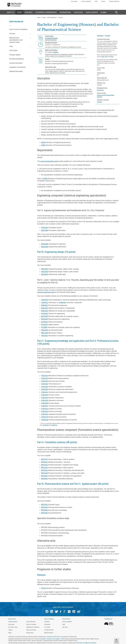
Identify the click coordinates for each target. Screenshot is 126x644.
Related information (16, 71)
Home (39, 18)
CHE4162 (45, 411)
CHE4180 (45, 420)
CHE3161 (45, 392)
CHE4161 (45, 409)
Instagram (47, 612)
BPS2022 (44, 510)
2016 (112, 57)
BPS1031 (44, 465)
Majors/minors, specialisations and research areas (21, 39)
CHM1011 (45, 303)
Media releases (49, 633)
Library (103, 1)
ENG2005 (45, 389)
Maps (10, 633)
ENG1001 (45, 269)
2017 (106, 57)
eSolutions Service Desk (53, 637)
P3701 (43, 588)
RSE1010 (45, 319)
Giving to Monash (114, 1)
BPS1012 (44, 468)
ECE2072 (45, 325)
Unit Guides (13, 50)
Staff (96, 1)
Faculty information (16, 63)
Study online (30, 633)
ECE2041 (45, 322)
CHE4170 (45, 417)
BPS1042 (44, 507)
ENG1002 (45, 272)
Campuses (47, 624)
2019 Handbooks (52, 18)
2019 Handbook (16, 22)
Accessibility (43, 639)
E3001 (43, 142)
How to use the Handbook (18, 29)
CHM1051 (63, 303)
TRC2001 (44, 336)
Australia (99, 102)
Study (44, 18)
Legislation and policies (17, 67)
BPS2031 (44, 476)
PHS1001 (45, 228)
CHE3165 (45, 400)
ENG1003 (45, 274)
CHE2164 (45, 384)
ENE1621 (45, 305)
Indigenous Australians (33, 627)
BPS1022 (44, 470)
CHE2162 (45, 378)
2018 (103, 57)
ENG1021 (45, 308)
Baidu (79, 612)
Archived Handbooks (17, 59)
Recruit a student (31, 624)
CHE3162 (45, 395)
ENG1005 (45, 247)
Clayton (56, 52)
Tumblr (69, 612)
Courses (21, 34)
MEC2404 (45, 333)
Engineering (100, 90)
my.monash (74, 1)
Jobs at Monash (31, 622)
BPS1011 (44, 459)
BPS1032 (44, 473)
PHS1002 (45, 314)
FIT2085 (44, 327)
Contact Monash (49, 630)
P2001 (43, 145)
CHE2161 (45, 376)
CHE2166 (45, 387)
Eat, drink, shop (13, 627)
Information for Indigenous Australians (86, 643)
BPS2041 (44, 479)
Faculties (47, 622)
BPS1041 (44, 505)
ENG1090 (45, 230)
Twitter (56, 612)
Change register (15, 55)
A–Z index (47, 627)
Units (21, 46)
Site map (65, 627)
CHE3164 (45, 398)
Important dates (13, 622)
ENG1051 (45, 311)
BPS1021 (44, 462)
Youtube (74, 612)
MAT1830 (44, 316)
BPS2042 (44, 513)
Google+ (65, 612)
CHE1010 (45, 300)
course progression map (49, 161)
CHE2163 (45, 381)
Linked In (52, 612)
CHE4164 (45, 414)
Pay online (11, 624)
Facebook (61, 612)
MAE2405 (45, 330)
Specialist (48, 38)
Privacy (63, 639)
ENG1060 (45, 244)
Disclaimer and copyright (53, 639)
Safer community (31, 630)
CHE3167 (45, 406)
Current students (86, 1)
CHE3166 (45, 403)
